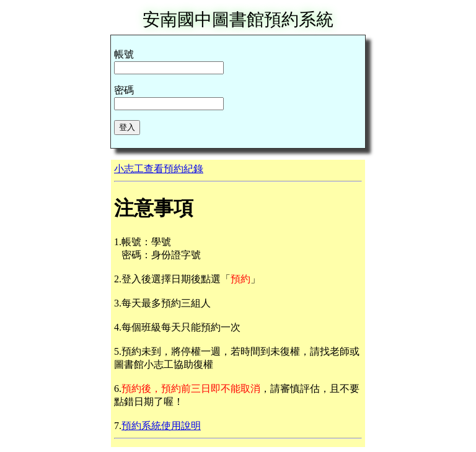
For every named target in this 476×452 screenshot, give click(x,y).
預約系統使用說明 (161, 426)
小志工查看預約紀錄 (159, 169)
